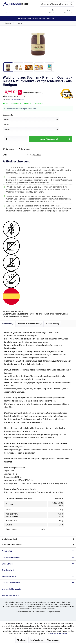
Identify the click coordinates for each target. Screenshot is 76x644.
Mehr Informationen (57, 633)
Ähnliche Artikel (9, 539)
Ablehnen (21, 640)
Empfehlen (24, 149)
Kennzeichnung (53, 324)
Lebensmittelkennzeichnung (30, 324)
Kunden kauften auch (12, 545)
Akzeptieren (53, 640)
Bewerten (8, 149)
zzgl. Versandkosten (17, 99)
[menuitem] (8, 11)
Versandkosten (41, 602)
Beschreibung (8, 324)
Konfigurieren (37, 640)
